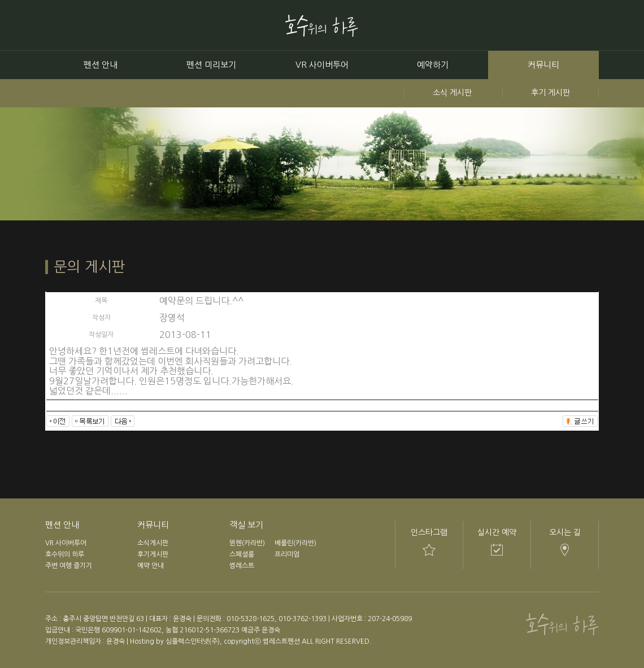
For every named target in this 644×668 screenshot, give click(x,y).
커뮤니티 (543, 65)
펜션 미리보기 (211, 65)
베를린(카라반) (295, 543)
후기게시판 (153, 554)
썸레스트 (242, 566)
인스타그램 (429, 532)
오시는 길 (565, 532)
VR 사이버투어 (322, 65)
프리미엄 (287, 554)
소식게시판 (153, 543)
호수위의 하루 (65, 554)
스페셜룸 (242, 554)
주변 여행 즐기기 (69, 566)
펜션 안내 (101, 65)
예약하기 (433, 65)
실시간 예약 (497, 532)
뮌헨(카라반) (247, 543)
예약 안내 (151, 566)
